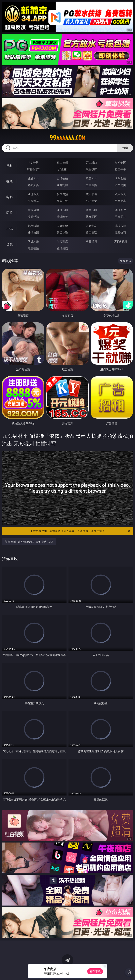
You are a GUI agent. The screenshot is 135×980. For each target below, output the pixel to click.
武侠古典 (120, 226)
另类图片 (120, 217)
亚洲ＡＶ (33, 178)
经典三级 (62, 201)
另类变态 (120, 201)
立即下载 (95, 971)
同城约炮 (33, 241)
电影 (9, 197)
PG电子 (33, 162)
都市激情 (33, 226)
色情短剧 (62, 248)
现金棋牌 (91, 169)
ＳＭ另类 (120, 185)
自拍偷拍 (62, 178)
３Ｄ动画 (120, 178)
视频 (9, 181)
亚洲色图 (62, 210)
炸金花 (62, 169)
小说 (9, 229)
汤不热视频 (120, 241)
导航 (9, 244)
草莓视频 (91, 241)
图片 (9, 213)
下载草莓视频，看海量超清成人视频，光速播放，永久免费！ (81, 531)
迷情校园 (33, 232)
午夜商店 (62, 241)
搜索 (125, 148)
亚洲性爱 (33, 194)
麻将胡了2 (33, 169)
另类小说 (62, 232)
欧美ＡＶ (91, 178)
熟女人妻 (33, 185)
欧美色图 (91, 210)
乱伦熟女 (91, 201)
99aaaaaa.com (67, 138)
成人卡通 (91, 194)
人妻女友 (91, 226)
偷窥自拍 (33, 210)
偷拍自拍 (62, 194)
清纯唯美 (62, 217)
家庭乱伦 (62, 226)
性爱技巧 (120, 232)
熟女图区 (91, 217)
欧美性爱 (120, 194)
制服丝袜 (33, 201)
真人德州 (62, 162)
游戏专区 (120, 162)
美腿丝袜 (33, 217)
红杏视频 (33, 248)
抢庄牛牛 (120, 169)
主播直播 (91, 185)
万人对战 (91, 162)
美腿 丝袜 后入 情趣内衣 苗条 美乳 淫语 (29, 542)
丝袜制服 (62, 185)
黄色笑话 (91, 232)
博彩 (9, 165)
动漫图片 (120, 210)
